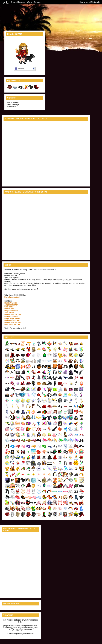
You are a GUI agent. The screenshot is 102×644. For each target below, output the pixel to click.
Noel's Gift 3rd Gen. (13, 324)
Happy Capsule (11, 303)
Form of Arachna (11, 317)
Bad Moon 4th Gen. (12, 320)
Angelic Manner (11, 305)
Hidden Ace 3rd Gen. (13, 315)
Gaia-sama (9, 307)
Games (37, 2)
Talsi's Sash (9, 313)
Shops (14, 2)
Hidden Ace (9, 309)
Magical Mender (11, 311)
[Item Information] (12, 297)
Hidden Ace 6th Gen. (13, 322)
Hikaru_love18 (85, 2)
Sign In (97, 2)
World (30, 2)
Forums (22, 2)
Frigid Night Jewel (12, 319)
